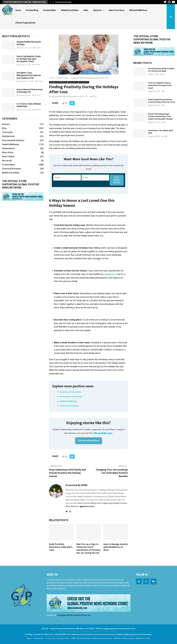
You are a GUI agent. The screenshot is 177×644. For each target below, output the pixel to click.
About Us (97, 10)
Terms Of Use (50, 638)
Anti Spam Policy (63, 638)
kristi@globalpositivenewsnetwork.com (74, 615)
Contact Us (38, 634)
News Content (8, 156)
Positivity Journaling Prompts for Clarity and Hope (161, 70)
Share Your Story (116, 10)
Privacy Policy (38, 638)
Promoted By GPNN (59, 97)
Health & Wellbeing (61, 82)
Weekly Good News (70, 10)
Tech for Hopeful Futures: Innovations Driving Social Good (160, 85)
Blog (51, 82)
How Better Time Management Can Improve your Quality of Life (29, 75)
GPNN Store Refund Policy (102, 638)
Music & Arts (8, 152)
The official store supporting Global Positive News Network (21, 184)
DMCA (73, 638)
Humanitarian (73, 82)
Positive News (50, 10)
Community (7, 132)
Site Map (28, 634)
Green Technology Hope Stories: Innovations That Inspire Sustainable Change (160, 116)
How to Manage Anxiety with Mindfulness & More (116, 547)
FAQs (86, 10)
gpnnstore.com (87, 506)
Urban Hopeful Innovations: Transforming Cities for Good (161, 101)
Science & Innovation (69, 406)
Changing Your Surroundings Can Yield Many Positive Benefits (112, 473)
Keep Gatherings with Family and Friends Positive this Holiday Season (67, 473)
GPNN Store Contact (143, 638)
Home (18, 10)
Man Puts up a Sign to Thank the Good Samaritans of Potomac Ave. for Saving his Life (88, 549)
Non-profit (7, 161)
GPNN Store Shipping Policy (124, 638)
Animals (6, 124)
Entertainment (8, 136)
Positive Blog (32, 10)
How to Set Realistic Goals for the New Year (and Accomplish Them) (29, 59)
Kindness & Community (70, 392)
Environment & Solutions (71, 397)
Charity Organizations (25, 23)
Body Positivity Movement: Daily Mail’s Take (61, 547)
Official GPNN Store (138, 10)
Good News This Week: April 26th (161, 132)
